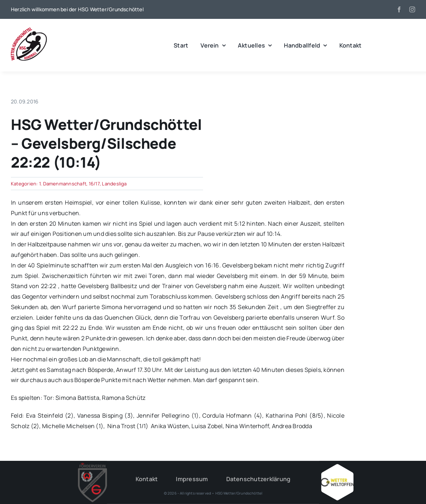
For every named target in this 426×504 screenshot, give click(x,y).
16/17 (94, 184)
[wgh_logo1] (29, 29)
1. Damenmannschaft (63, 184)
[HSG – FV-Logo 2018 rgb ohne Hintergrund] (92, 466)
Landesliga (114, 184)
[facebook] (399, 9)
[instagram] (412, 9)
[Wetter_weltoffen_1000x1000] (337, 467)
